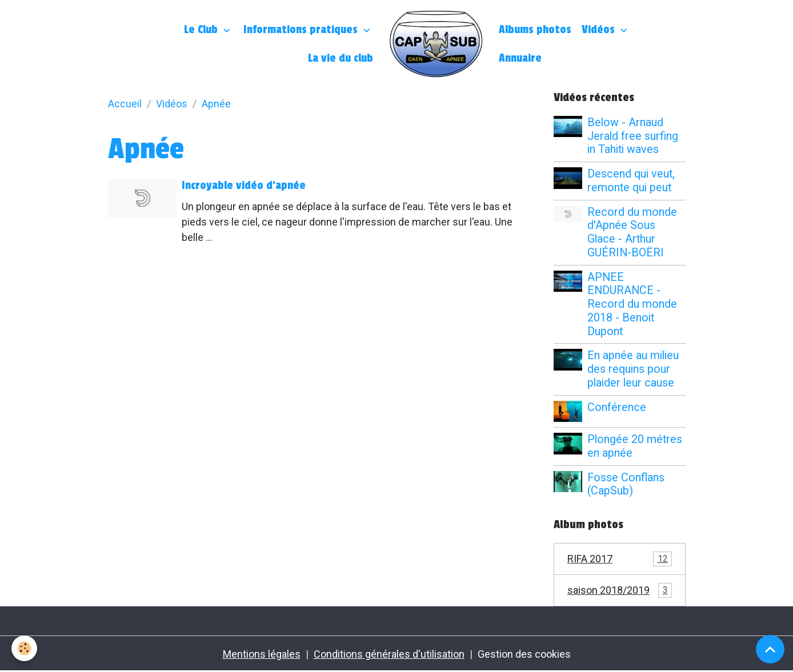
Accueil (125, 104)
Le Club (202, 30)
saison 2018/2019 (620, 590)
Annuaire (520, 58)
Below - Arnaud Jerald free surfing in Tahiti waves (633, 136)
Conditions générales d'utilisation (389, 654)
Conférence (617, 407)
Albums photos (535, 30)
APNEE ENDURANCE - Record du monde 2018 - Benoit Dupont (632, 304)
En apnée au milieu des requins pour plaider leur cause (633, 369)
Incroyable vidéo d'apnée (244, 186)
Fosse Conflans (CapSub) (626, 484)
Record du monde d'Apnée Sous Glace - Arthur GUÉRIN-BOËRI (632, 232)
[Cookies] (24, 648)
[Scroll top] (770, 649)
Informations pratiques (302, 30)
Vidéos (600, 30)
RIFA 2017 (620, 559)
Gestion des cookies (524, 654)
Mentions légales (262, 654)
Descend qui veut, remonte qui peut (631, 181)
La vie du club (341, 58)
